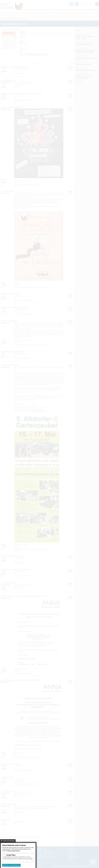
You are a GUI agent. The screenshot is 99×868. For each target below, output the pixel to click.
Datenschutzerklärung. (14, 851)
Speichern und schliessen (11, 865)
